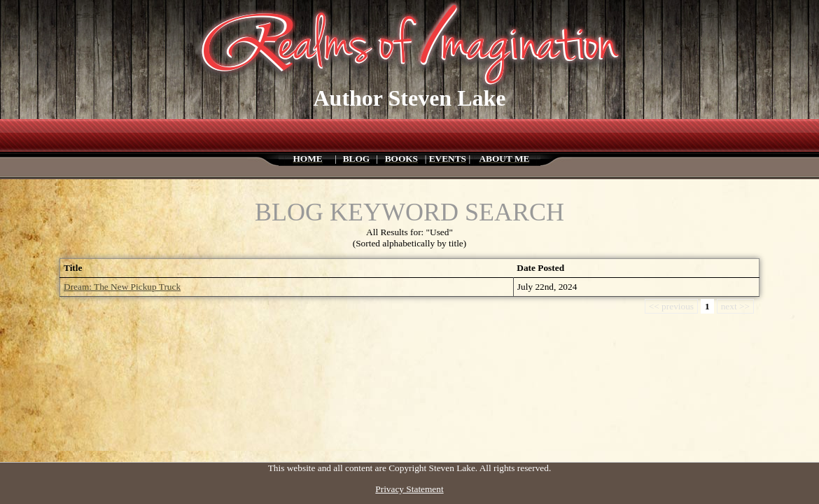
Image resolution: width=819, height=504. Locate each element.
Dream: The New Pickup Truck (122, 287)
